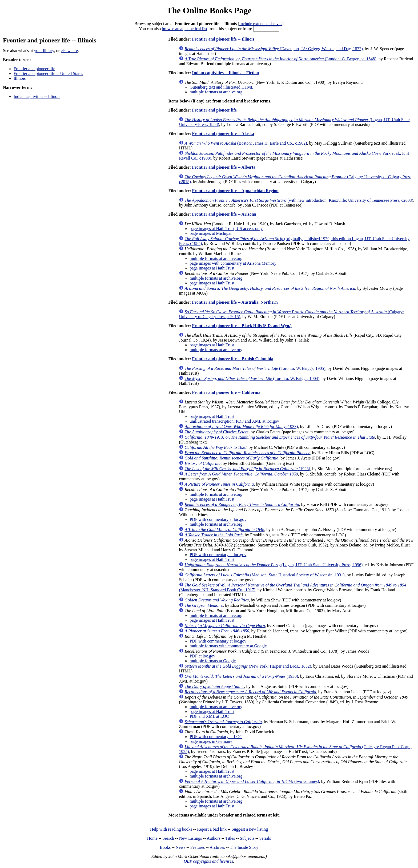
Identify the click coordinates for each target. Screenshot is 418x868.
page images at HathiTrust (212, 268)
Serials (265, 838)
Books (165, 847)
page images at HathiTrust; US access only (226, 229)
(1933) (241, 427)
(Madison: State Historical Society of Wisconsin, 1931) (264, 575)
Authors (214, 838)
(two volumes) (252, 781)
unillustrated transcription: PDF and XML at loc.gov (234, 421)
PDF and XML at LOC (209, 716)
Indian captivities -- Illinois (37, 96)
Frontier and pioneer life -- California (226, 392)
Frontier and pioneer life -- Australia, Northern (235, 302)
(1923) (247, 469)
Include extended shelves (261, 24)
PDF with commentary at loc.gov (218, 519)
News (180, 847)
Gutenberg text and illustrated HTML (222, 87)
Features (198, 847)
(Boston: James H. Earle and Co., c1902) (246, 143)
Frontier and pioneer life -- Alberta (224, 167)
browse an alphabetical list (184, 29)
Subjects (247, 838)
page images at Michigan (211, 233)
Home (152, 838)
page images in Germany (211, 741)
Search (168, 838)
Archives (217, 847)
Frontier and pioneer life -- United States (48, 74)
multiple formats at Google (213, 661)
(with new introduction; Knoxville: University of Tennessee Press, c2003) (299, 200)
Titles (230, 838)
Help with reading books (171, 829)
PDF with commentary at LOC (216, 737)
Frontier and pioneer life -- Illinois (223, 39)
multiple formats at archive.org (216, 92)
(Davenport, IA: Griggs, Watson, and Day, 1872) (274, 49)
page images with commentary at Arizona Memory (233, 263)
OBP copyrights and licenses (208, 861)
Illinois (20, 78)
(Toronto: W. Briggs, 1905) (255, 368)
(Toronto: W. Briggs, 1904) (252, 378)
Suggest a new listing (250, 829)
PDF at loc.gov (202, 656)
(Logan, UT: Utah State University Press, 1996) (274, 565)
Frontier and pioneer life (34, 69)
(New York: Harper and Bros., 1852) (248, 666)
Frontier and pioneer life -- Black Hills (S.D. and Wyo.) (242, 326)
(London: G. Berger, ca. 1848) (280, 59)
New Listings (191, 838)
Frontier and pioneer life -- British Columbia (233, 359)
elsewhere (69, 51)
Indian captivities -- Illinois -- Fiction (225, 73)
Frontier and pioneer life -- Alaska (223, 134)
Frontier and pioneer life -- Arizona (224, 214)
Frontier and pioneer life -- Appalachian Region (235, 191)
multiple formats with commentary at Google (228, 646)
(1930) (241, 676)
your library (44, 51)
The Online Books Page (209, 10)
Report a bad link (212, 829)
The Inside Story (244, 847)
